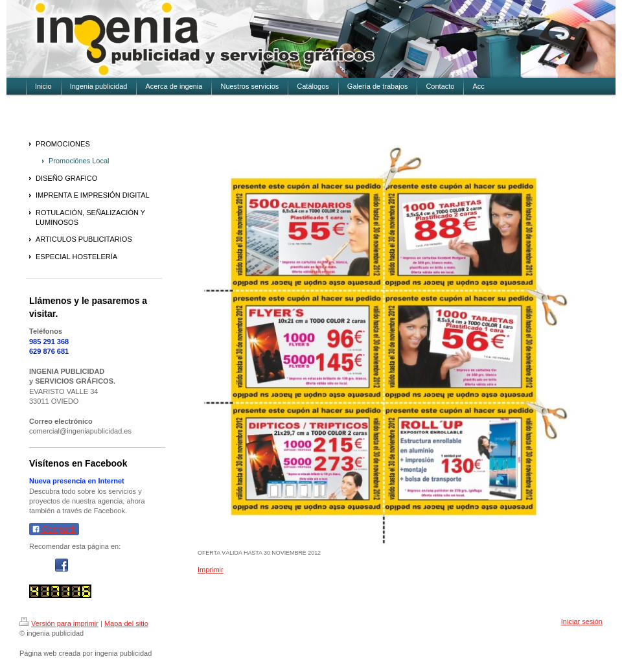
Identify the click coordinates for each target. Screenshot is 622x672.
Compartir (54, 529)
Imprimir (211, 570)
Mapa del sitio (126, 623)
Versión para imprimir (59, 623)
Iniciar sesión (582, 621)
